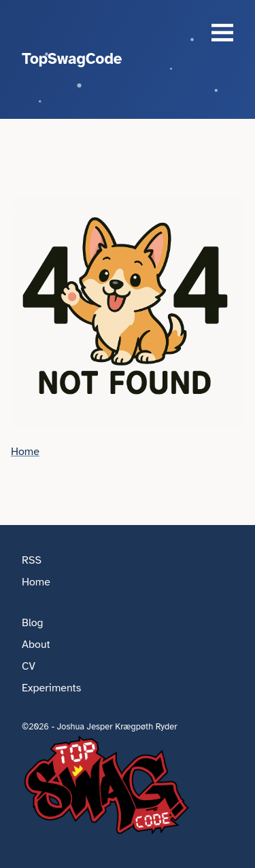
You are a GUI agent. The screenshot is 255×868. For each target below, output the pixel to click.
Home (25, 452)
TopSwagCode (72, 59)
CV (29, 666)
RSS (32, 560)
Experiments (51, 688)
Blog (33, 623)
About (36, 645)
